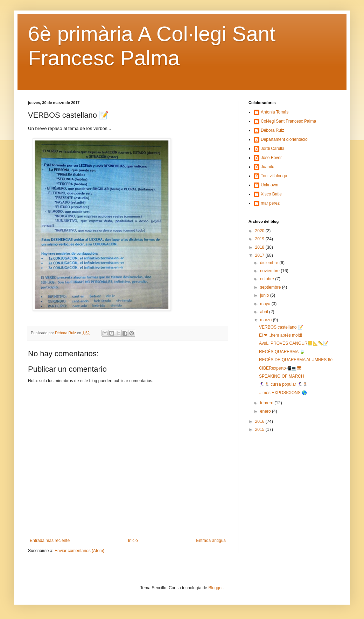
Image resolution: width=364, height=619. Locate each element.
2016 (260, 421)
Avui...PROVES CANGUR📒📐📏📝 (294, 343)
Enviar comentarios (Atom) (79, 551)
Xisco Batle (271, 194)
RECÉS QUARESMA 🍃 (282, 352)
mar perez (270, 203)
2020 (260, 231)
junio (265, 295)
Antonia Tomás (275, 112)
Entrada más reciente (50, 541)
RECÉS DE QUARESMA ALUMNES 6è (296, 360)
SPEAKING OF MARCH (282, 376)
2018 (260, 247)
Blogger (215, 588)
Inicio (133, 541)
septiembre (271, 287)
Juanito (268, 167)
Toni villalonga (274, 176)
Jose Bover (271, 158)
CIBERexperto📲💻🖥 (280, 368)
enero (266, 411)
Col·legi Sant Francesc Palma (288, 121)
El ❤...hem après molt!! (281, 335)
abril (265, 312)
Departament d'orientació (284, 139)
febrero (267, 403)
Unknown (269, 185)
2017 (260, 255)
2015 (260, 429)
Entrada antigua (211, 541)
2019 (260, 239)
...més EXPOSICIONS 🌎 (283, 393)
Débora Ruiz (272, 130)
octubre (268, 279)
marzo (267, 320)
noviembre (270, 271)
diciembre (270, 263)
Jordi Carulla (272, 149)
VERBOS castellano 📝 (281, 327)
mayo (266, 304)
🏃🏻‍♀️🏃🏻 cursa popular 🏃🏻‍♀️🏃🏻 (283, 384)
